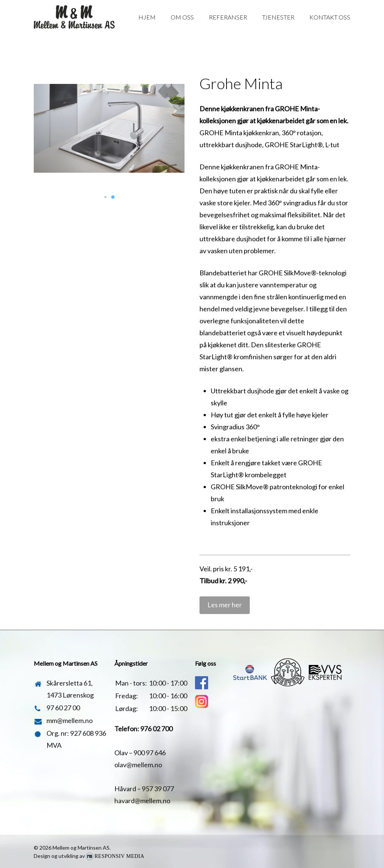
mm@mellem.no (70, 720)
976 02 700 (156, 729)
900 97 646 (150, 753)
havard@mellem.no (142, 801)
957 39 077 (158, 789)
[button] (105, 197)
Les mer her (225, 605)
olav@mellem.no (138, 765)
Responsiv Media (119, 856)
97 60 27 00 (63, 708)
